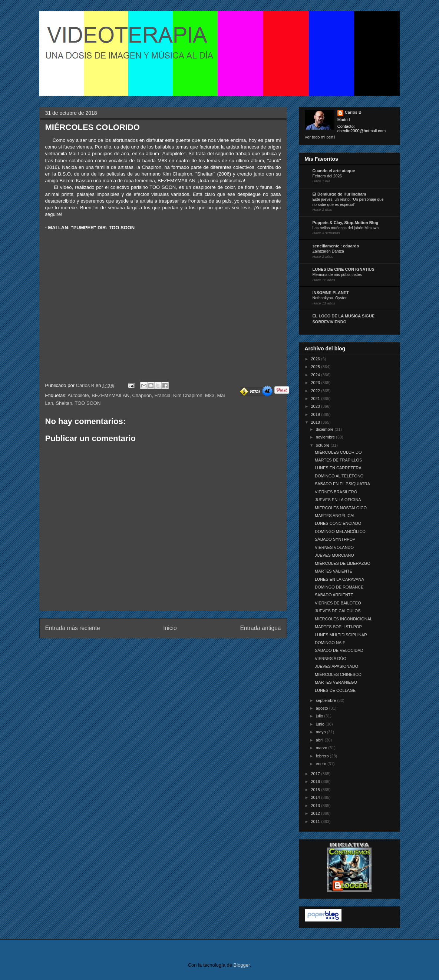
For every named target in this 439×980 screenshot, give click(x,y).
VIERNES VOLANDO (334, 547)
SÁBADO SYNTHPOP (335, 539)
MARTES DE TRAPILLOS (338, 460)
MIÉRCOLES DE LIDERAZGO (343, 563)
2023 (316, 383)
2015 (316, 790)
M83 (210, 395)
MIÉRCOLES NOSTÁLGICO (341, 508)
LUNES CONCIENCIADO (338, 523)
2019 (316, 414)
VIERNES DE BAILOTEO (338, 603)
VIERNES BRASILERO (336, 492)
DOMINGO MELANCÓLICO (340, 531)
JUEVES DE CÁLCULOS (338, 611)
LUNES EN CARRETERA (338, 468)
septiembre (326, 700)
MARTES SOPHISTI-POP (338, 627)
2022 (316, 391)
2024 (316, 375)
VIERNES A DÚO (331, 659)
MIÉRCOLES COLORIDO (338, 452)
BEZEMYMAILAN (110, 395)
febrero (323, 756)
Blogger (242, 965)
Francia (162, 395)
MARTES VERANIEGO (336, 682)
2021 (316, 399)
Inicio (170, 628)
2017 (316, 774)
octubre (323, 445)
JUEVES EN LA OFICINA (338, 500)
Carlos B (86, 385)
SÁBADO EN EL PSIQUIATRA (342, 484)
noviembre (326, 437)
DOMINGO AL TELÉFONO (339, 476)
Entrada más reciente (73, 628)
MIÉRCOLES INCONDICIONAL (344, 619)
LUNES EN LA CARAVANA (339, 579)
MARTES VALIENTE (334, 571)
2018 (316, 422)
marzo (322, 748)
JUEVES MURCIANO (334, 555)
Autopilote (78, 395)
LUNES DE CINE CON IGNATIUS (344, 269)
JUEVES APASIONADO (336, 666)
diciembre (325, 429)
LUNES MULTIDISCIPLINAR (341, 635)
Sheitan (64, 403)
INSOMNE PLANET (331, 293)
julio (320, 716)
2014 (316, 797)
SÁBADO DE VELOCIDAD (339, 650)
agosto (323, 708)
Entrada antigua (260, 628)
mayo (321, 732)
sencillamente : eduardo (336, 246)
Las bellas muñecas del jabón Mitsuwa (346, 228)
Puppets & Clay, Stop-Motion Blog (346, 223)
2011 (316, 821)
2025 (316, 367)
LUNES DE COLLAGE (335, 690)
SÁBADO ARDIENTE (334, 595)
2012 (316, 813)
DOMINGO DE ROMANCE (339, 587)
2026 (316, 359)
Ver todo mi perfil (320, 137)
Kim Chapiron (188, 395)
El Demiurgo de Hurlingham (339, 194)
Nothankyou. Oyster (330, 298)
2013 (316, 806)
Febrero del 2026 (327, 176)
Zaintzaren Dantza (328, 251)
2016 (316, 781)
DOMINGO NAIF (330, 643)
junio (321, 724)
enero (322, 764)
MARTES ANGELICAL (335, 516)
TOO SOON (88, 403)
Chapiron (142, 395)
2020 (316, 406)
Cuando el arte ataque (334, 171)
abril (320, 740)
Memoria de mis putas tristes (337, 275)
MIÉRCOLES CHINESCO (338, 674)
